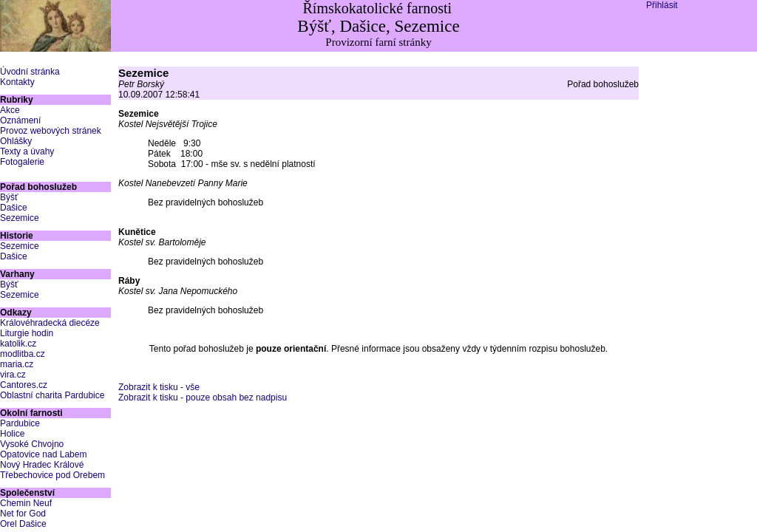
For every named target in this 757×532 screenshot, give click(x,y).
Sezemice (20, 218)
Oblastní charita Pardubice (52, 395)
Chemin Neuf (26, 503)
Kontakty (17, 82)
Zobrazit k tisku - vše (159, 387)
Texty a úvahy (27, 151)
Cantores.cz (24, 385)
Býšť (9, 197)
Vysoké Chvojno (32, 444)
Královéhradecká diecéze (50, 323)
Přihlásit (662, 5)
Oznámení (20, 120)
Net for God (23, 514)
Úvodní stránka (30, 72)
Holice (12, 434)
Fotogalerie (22, 162)
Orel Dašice (23, 524)
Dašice (14, 208)
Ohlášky (16, 141)
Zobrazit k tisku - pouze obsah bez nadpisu (203, 398)
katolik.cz (18, 344)
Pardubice (20, 423)
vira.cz (13, 375)
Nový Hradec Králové (42, 465)
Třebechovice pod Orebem (52, 475)
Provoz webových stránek (51, 131)
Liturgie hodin (27, 333)
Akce (10, 110)
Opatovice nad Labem (43, 454)
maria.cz (17, 364)
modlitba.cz (23, 354)
